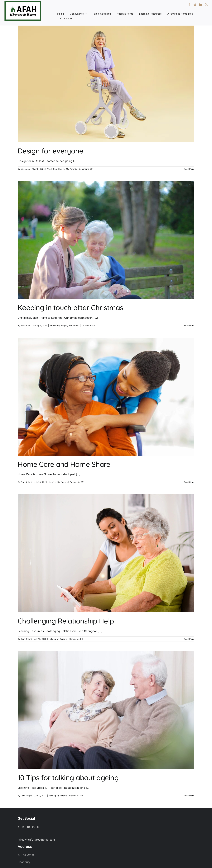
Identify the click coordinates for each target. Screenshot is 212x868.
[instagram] (195, 4)
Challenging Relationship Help (66, 621)
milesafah (25, 169)
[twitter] (206, 4)
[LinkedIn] (33, 827)
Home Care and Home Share (64, 464)
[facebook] (189, 4)
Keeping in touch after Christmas (70, 307)
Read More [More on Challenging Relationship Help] (189, 639)
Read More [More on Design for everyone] (189, 169)
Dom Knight (26, 482)
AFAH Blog (52, 169)
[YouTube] (28, 827)
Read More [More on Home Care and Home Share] (189, 482)
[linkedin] (201, 4)
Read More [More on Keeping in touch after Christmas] (189, 325)
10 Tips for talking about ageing (68, 778)
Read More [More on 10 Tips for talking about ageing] (189, 796)
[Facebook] (19, 827)
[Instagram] (24, 827)
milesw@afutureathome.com (36, 840)
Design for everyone (50, 151)
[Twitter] (38, 827)
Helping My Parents (68, 169)
